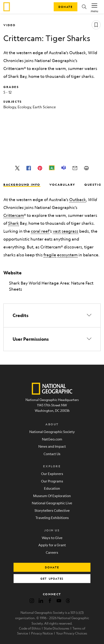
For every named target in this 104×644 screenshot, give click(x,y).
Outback (78, 199)
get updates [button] (52, 579)
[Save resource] (96, 25)
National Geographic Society (52, 432)
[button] (84, 7)
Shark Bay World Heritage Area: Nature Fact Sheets (51, 286)
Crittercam (14, 215)
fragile (50, 255)
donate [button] (52, 567)
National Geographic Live (52, 503)
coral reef (40, 231)
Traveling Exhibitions (52, 518)
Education (52, 488)
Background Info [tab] (22, 184)
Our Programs (52, 481)
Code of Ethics (30, 628)
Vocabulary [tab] (62, 184)
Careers (52, 552)
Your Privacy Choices (72, 633)
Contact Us (52, 454)
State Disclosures (57, 628)
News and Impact (52, 446)
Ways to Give (52, 538)
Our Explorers (52, 474)
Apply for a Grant (52, 545)
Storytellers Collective (52, 510)
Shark (14, 223)
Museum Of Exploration (52, 496)
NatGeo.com (52, 439)
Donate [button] (66, 7)
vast (57, 231)
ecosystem (67, 255)
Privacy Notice (42, 633)
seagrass (70, 231)
